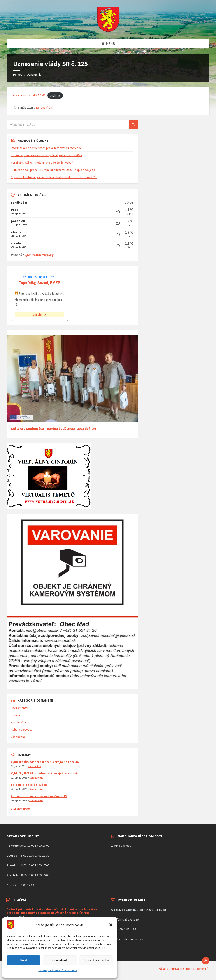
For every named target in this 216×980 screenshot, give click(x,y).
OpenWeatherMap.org (39, 255)
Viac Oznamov (20, 809)
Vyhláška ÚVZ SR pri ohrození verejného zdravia (45, 762)
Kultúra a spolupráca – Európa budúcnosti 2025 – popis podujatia (53, 170)
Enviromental (19, 708)
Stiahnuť (55, 95)
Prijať (24, 960)
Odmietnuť (60, 960)
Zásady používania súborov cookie (58, 970)
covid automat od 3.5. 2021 (29, 95)
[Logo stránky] (108, 31)
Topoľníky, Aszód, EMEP (40, 283)
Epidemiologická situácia (29, 785)
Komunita (17, 715)
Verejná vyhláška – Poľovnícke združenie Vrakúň (42, 163)
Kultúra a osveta (22, 730)
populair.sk (40, 314)
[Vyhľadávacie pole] (61, 125)
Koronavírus (44, 108)
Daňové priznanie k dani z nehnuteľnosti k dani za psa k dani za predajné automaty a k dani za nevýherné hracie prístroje (52, 911)
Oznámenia (34, 75)
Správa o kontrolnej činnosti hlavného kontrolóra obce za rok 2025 (54, 177)
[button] (111, 925)
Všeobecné (18, 737)
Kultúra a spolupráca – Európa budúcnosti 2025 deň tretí (55, 429)
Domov (18, 75)
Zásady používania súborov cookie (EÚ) (184, 969)
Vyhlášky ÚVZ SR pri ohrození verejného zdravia (45, 773)
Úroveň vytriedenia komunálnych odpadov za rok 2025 (46, 155)
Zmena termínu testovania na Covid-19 (39, 796)
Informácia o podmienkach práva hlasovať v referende (46, 148)
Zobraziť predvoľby (96, 960)
